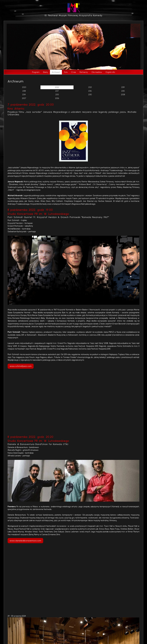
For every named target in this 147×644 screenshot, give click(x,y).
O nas (73, 72)
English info (110, 72)
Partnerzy (84, 72)
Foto (66, 72)
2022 (57, 87)
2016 (90, 91)
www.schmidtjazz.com (21, 366)
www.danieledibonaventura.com (25, 541)
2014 (24, 95)
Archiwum (56, 72)
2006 (57, 98)
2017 (57, 91)
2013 (57, 95)
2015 (123, 91)
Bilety (46, 72)
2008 (123, 95)
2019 (123, 87)
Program (36, 72)
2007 (24, 98)
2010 (90, 95)
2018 (24, 91)
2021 (90, 87)
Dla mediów (97, 72)
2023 (24, 87)
